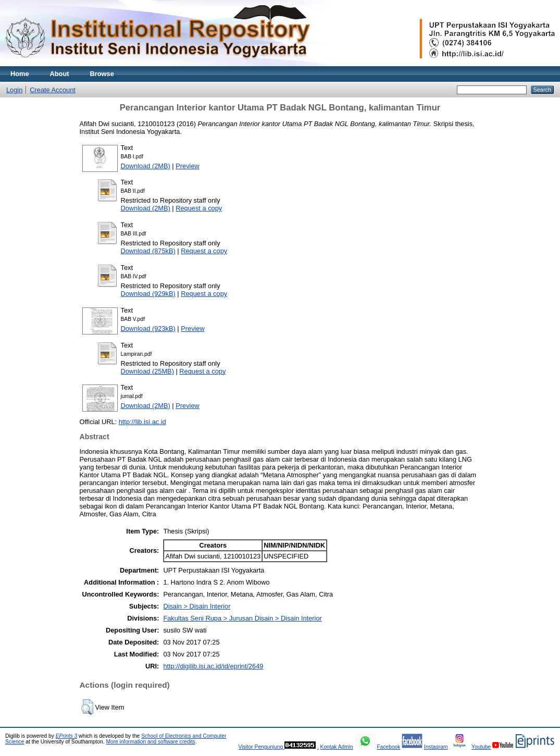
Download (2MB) (146, 166)
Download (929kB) (148, 294)
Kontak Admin (337, 747)
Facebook (388, 747)
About (60, 74)
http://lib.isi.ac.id (142, 422)
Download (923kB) (148, 329)
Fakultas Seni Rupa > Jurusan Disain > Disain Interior (242, 618)
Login (14, 90)
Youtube (481, 747)
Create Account (53, 90)
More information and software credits (150, 742)
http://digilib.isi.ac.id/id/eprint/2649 (213, 666)
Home (20, 74)
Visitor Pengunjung (261, 747)
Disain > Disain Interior (197, 606)
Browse (102, 74)
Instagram (436, 747)
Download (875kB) (148, 251)
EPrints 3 (67, 736)
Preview (188, 166)
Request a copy (199, 208)
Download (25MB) (147, 371)
